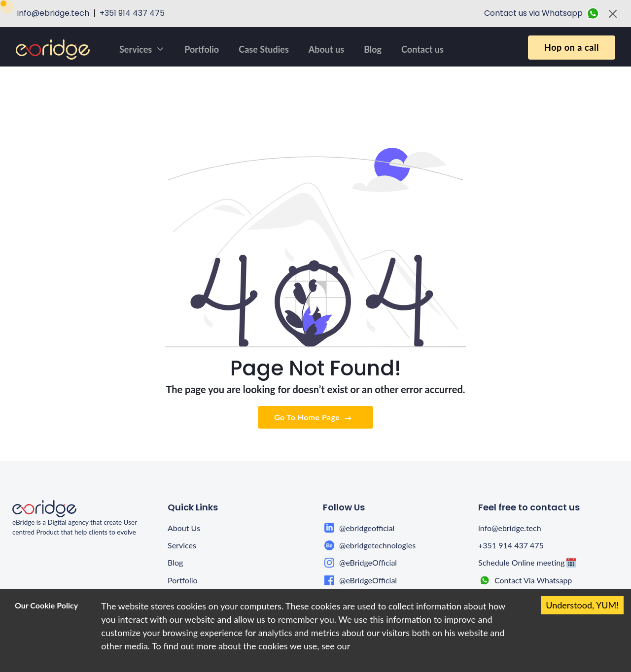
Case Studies (264, 49)
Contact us (422, 49)
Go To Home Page (314, 418)
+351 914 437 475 (511, 545)
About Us (184, 528)
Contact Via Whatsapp (533, 580)
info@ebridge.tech (510, 528)
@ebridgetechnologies (377, 545)
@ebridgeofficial (367, 528)
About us (326, 49)
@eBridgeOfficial (368, 562)
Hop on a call (572, 47)
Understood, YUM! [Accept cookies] (582, 605)
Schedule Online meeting (522, 562)
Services (142, 49)
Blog (373, 49)
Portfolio (202, 49)
